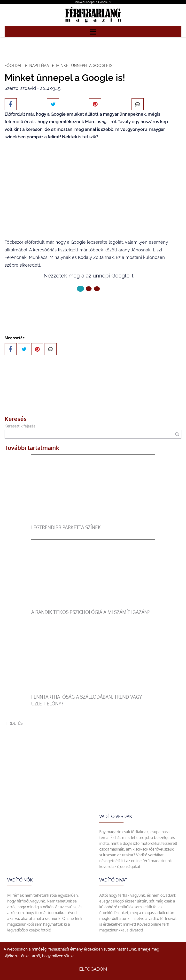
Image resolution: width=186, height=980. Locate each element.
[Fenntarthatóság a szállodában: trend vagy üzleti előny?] (93, 691)
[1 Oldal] (89, 289)
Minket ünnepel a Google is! (93, 2)
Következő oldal (89, 305)
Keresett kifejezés (20, 426)
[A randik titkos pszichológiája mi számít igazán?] (93, 606)
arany (124, 250)
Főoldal (13, 65)
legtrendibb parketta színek (66, 527)
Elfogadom (93, 969)
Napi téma (39, 65)
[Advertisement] (93, 760)
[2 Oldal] (97, 289)
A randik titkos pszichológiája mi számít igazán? (90, 612)
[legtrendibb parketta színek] (93, 521)
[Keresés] (177, 434)
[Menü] (93, 32)
